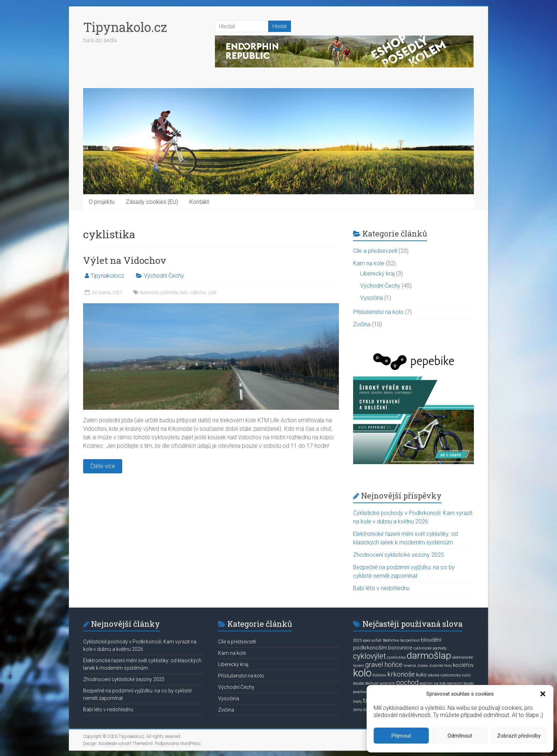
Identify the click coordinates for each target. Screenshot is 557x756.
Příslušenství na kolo (378, 312)
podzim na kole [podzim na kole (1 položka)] (433, 683)
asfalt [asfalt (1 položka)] (377, 640)
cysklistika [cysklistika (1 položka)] (396, 657)
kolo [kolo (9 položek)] (362, 673)
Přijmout (401, 736)
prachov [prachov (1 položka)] (360, 692)
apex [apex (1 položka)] (367, 640)
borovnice (149, 293)
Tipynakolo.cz (125, 27)
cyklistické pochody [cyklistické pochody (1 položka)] (430, 648)
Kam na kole (369, 263)
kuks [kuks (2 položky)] (421, 675)
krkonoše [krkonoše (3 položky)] (401, 674)
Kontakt (199, 202)
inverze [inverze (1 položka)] (410, 666)
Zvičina (362, 324)
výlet (212, 293)
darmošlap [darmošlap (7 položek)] (429, 656)
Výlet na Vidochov (125, 260)
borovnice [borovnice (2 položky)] (400, 648)
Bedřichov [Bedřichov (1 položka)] (391, 640)
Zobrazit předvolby (519, 736)
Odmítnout (460, 736)
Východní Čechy (164, 276)
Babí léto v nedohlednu (381, 588)
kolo (184, 293)
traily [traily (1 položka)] (358, 701)
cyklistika (169, 293)
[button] (543, 694)
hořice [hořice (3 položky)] (393, 665)
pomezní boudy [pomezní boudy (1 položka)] (461, 683)
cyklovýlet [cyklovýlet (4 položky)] (369, 656)
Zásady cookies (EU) (152, 202)
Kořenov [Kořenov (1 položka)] (379, 675)
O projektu (102, 202)
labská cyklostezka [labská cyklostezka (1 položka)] (444, 675)
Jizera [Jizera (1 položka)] (422, 666)
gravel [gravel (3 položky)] (374, 665)
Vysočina (372, 298)
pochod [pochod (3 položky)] (407, 682)
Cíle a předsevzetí (375, 251)
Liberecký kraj (377, 274)
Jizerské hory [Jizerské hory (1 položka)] (440, 666)
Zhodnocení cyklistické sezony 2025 (399, 555)
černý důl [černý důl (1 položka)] (361, 710)
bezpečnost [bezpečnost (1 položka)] (410, 640)
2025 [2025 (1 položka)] (357, 640)
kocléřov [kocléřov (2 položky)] (463, 665)
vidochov (198, 293)
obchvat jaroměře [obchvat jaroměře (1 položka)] (380, 683)
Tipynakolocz (107, 276)
